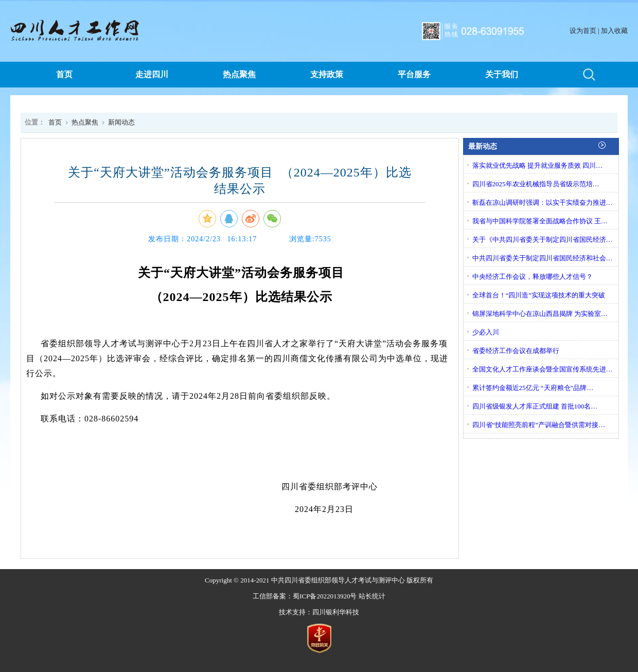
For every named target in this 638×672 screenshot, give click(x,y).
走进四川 (152, 74)
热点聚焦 (239, 74)
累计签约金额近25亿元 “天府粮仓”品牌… (533, 388)
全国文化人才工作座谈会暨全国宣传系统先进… (543, 369)
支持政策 (327, 74)
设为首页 (583, 31)
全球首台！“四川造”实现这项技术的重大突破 (539, 295)
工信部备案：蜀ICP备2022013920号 (305, 596)
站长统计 (372, 596)
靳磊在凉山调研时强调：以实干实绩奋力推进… (543, 202)
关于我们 (502, 74)
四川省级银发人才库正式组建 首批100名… (535, 406)
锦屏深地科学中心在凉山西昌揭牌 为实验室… (540, 314)
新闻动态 (121, 122)
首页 (64, 74)
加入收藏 (614, 31)
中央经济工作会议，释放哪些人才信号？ (533, 277)
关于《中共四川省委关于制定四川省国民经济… (543, 240)
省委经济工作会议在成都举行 (516, 351)
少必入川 (486, 332)
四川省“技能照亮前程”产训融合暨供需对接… (539, 425)
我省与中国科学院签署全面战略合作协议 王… (540, 221)
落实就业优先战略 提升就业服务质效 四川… (538, 165)
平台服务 (414, 74)
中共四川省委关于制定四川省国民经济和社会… (543, 258)
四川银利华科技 (336, 612)
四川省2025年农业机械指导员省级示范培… (536, 184)
